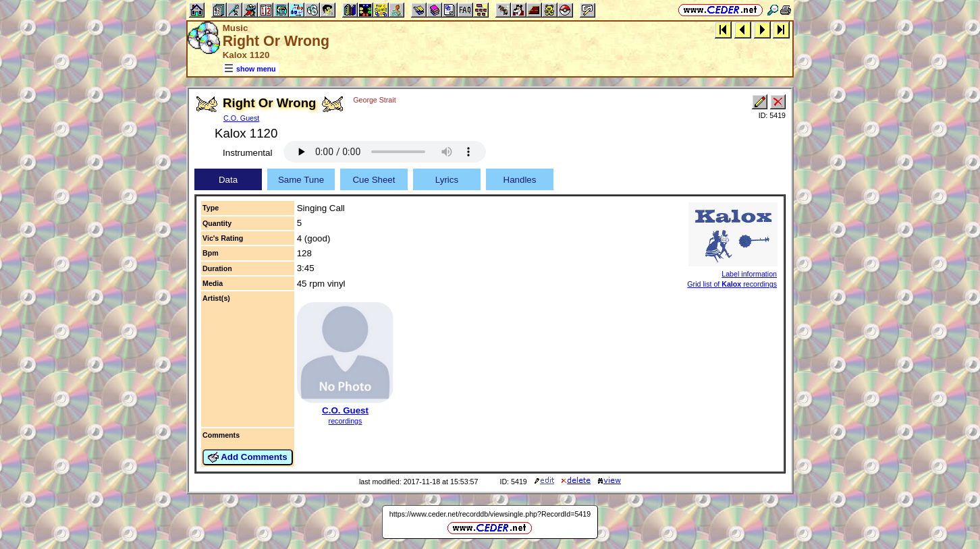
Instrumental (247, 153)
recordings (346, 421)
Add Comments (248, 457)
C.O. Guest (241, 118)
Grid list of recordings (732, 284)
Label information (749, 274)
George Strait (374, 100)
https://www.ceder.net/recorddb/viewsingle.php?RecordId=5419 (490, 514)
